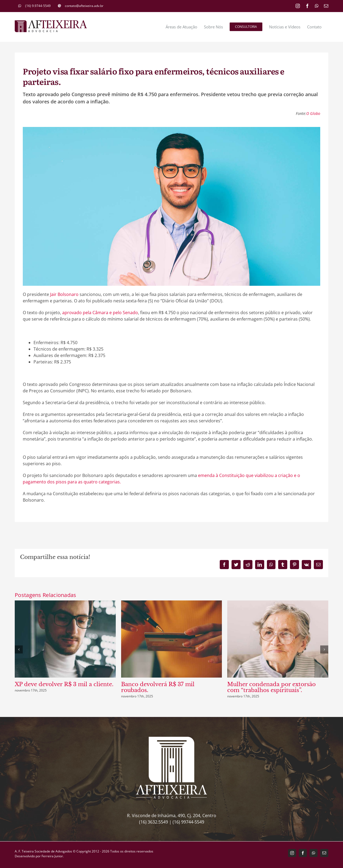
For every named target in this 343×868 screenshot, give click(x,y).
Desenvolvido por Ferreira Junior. (39, 856)
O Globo (313, 113)
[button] (19, 649)
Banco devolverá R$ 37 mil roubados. (158, 687)
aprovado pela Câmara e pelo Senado (100, 313)
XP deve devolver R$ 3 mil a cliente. (64, 684)
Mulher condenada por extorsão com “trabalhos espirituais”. (271, 687)
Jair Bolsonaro (64, 294)
